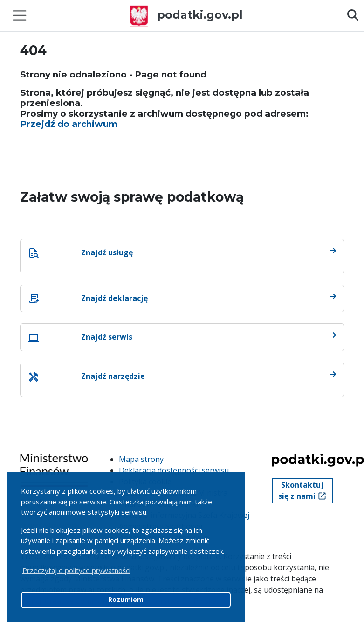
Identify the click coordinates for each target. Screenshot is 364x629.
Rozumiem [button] (126, 600)
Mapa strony (141, 459)
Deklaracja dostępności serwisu (174, 470)
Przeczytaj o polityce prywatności (76, 570)
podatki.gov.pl (187, 15)
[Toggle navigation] (20, 15)
